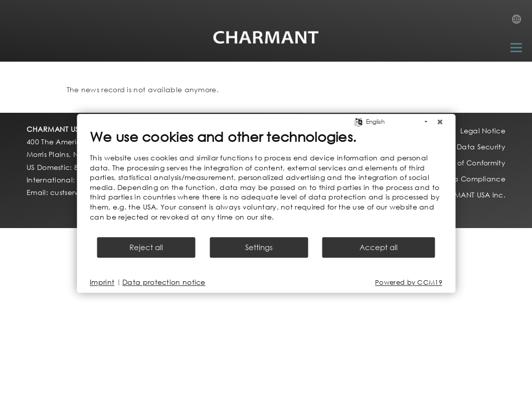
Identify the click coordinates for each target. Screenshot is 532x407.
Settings (259, 248)
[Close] (440, 122)
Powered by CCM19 (409, 282)
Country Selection (519, 22)
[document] (266, 182)
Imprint (102, 282)
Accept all (379, 248)
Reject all (146, 248)
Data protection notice (164, 282)
